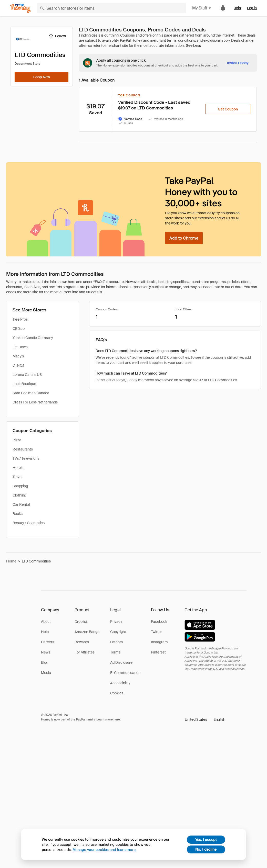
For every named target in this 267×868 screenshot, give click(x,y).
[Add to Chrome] (184, 238)
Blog (45, 662)
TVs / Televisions (26, 458)
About (46, 622)
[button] (205, 719)
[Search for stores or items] (111, 8)
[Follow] (57, 36)
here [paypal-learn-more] (117, 719)
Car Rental (21, 504)
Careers (48, 642)
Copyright (118, 632)
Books (18, 514)
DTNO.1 (18, 365)
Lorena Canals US (27, 375)
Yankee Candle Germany (33, 338)
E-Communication (125, 673)
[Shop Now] (42, 77)
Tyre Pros (20, 319)
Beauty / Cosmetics (29, 523)
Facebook (159, 622)
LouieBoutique (24, 384)
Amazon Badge (87, 632)
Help (45, 632)
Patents (116, 642)
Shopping (20, 486)
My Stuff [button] (202, 8)
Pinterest (158, 652)
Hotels (18, 468)
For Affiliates (85, 652)
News (46, 652)
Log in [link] (252, 8)
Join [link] (237, 8)
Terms (115, 652)
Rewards (82, 642)
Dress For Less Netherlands (35, 402)
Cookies (117, 693)
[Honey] (20, 8)
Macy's (18, 356)
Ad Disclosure (121, 662)
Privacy (116, 622)
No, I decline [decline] (206, 849)
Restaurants (23, 449)
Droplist (81, 622)
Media (46, 673)
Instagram (159, 642)
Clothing (19, 495)
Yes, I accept (206, 839)
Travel (17, 477)
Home (11, 561)
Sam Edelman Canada (31, 393)
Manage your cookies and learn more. (104, 849)
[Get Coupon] (228, 109)
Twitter (156, 632)
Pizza (17, 440)
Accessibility (120, 683)
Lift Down (20, 347)
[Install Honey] (238, 63)
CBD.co (19, 329)
